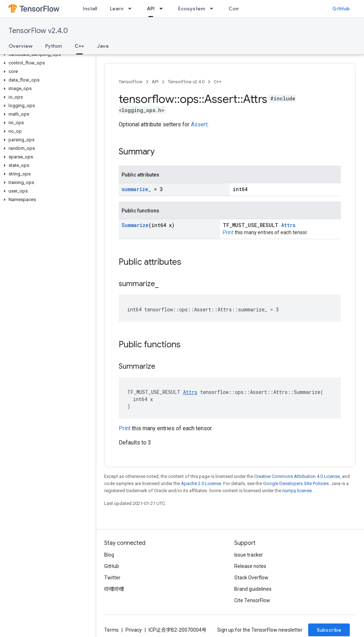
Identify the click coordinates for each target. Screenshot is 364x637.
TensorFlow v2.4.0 (38, 31)
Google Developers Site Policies (296, 483)
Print (228, 232)
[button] (46, 54)
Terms (111, 630)
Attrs (288, 225)
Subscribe (329, 630)
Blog (109, 555)
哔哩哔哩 (114, 589)
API (155, 82)
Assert (199, 124)
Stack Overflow (251, 578)
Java (103, 46)
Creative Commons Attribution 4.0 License (297, 476)
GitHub (341, 9)
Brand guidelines (253, 589)
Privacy (134, 630)
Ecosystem (192, 9)
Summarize (135, 225)
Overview (20, 46)
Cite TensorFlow (252, 600)
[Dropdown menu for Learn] (132, 9)
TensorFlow (131, 82)
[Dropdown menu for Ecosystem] (214, 9)
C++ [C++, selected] (79, 46)
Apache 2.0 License (201, 483)
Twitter (112, 578)
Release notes (250, 566)
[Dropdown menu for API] (163, 9)
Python (53, 46)
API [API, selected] (151, 9)
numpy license (297, 491)
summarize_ (136, 189)
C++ (218, 82)
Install (90, 9)
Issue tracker (249, 555)
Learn (117, 9)
